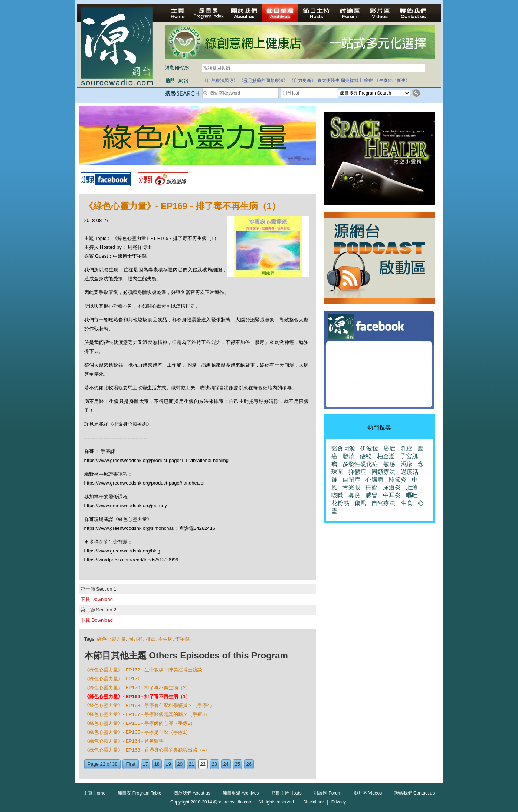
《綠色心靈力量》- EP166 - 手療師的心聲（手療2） (140, 723)
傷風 (360, 503)
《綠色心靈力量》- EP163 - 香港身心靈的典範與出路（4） (147, 750)
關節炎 (398, 480)
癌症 (368, 80)
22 (203, 764)
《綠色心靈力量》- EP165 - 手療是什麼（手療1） (137, 732)
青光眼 (351, 487)
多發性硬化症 (360, 464)
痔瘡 (371, 487)
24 (226, 764)
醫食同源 (343, 448)
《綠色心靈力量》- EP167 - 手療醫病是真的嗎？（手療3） (147, 714)
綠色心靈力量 (111, 639)
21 (191, 764)
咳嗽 (337, 495)
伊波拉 (369, 448)
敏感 (389, 464)
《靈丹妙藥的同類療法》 (263, 80)
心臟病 (374, 480)
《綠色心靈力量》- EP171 (112, 679)
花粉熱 (340, 503)
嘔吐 (412, 495)
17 (145, 764)
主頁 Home (94, 793)
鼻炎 (354, 495)
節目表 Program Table (139, 793)
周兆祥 (136, 639)
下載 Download (97, 599)
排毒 (151, 639)
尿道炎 (392, 487)
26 (249, 764)
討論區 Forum (328, 793)
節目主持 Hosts (286, 793)
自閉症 (351, 480)
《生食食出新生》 (392, 80)
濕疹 (407, 464)
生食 (407, 503)
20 (180, 764)
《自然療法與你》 (220, 80)
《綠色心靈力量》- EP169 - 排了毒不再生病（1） (137, 697)
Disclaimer (314, 802)
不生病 (165, 639)
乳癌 (407, 448)
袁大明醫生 (328, 80)
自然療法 (383, 503)
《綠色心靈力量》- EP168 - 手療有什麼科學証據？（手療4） (150, 705)
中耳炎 (392, 495)
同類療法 (383, 472)
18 (157, 764)
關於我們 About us (192, 793)
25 (237, 764)
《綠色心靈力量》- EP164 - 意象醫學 (124, 741)
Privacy (339, 802)
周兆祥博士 (352, 80)
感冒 (371, 495)
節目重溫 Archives (241, 793)
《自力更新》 (302, 80)
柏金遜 (386, 456)
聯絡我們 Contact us (415, 793)
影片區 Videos (368, 793)
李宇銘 (182, 639)
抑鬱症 (357, 472)
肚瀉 (412, 487)
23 (214, 764)
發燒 (348, 456)
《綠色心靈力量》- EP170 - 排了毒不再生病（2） (137, 688)
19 (168, 764)
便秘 (365, 456)
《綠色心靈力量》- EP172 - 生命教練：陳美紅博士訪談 (143, 670)
